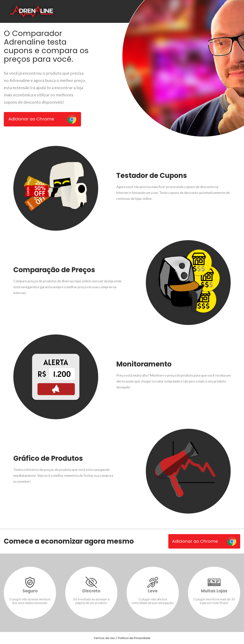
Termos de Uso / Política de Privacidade (122, 638)
